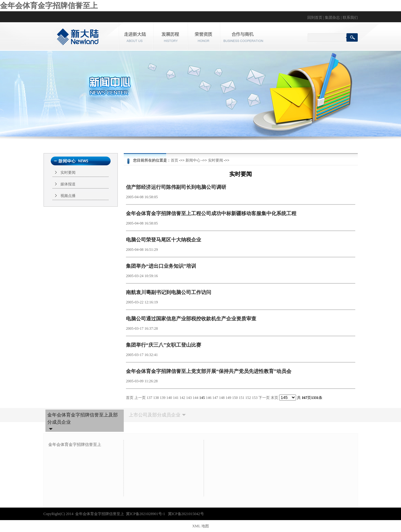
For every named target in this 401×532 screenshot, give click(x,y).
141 (176, 398)
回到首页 (315, 18)
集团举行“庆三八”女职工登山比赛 (164, 345)
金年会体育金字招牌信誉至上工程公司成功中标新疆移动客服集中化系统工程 (211, 213)
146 (209, 398)
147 (215, 398)
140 (169, 398)
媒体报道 (68, 184)
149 (228, 398)
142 (182, 398)
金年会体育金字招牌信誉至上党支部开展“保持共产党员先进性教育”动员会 (209, 371)
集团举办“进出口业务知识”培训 (161, 266)
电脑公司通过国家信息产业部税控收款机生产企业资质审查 (191, 319)
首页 (174, 160)
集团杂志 (332, 18)
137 (149, 398)
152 (248, 398)
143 (189, 398)
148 (222, 398)
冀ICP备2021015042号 (186, 514)
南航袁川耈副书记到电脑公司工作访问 (169, 292)
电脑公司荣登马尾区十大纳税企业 (164, 240)
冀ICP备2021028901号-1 (146, 514)
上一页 (140, 398)
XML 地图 (200, 526)
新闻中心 (193, 160)
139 (163, 398)
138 (156, 398)
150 (235, 398)
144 (195, 398)
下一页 (264, 398)
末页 (274, 398)
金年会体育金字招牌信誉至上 (49, 6)
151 (242, 398)
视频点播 (68, 196)
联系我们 (350, 18)
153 (255, 398)
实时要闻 (68, 173)
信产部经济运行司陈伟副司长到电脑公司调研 (176, 187)
